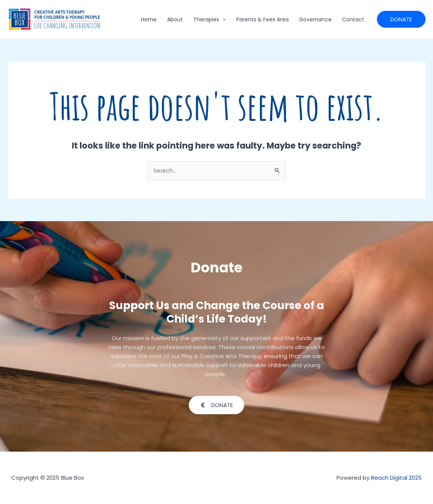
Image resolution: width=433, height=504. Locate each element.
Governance (315, 19)
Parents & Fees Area (262, 19)
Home (149, 19)
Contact (353, 19)
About (175, 19)
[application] (222, 19)
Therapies (210, 19)
